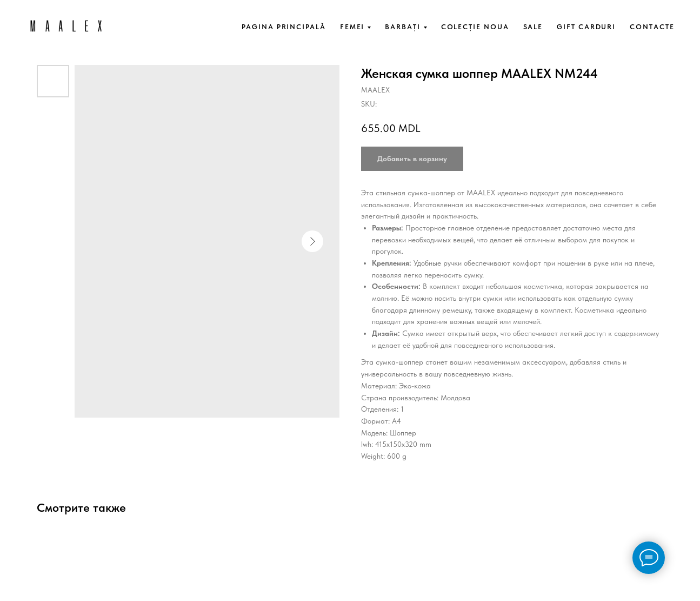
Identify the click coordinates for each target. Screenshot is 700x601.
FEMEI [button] (352, 27)
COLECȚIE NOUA (475, 27)
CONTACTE (652, 27)
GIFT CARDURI (586, 27)
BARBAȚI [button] (402, 27)
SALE (533, 27)
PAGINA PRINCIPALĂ (284, 27)
